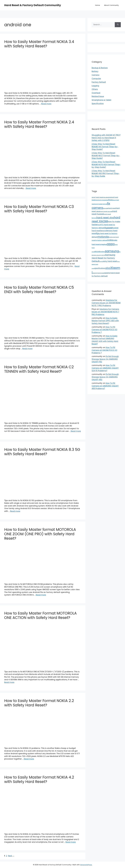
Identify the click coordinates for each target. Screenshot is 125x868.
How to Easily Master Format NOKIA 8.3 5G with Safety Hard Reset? (42, 452)
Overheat (96, 93)
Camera (95, 75)
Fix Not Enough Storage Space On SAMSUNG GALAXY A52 (105, 377)
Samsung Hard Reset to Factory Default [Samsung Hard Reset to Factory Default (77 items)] (103, 258)
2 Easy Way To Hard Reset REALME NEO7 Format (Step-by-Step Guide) (106, 156)
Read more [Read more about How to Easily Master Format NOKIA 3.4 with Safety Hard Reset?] (46, 104)
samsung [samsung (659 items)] (112, 251)
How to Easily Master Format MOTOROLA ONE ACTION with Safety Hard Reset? (40, 615)
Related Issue (98, 96)
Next (11, 856)
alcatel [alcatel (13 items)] (106, 197)
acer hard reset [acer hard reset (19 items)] (98, 197)
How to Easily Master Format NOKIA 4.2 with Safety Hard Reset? (39, 779)
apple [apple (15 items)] (106, 200)
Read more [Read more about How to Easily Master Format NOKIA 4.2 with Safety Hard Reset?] (71, 842)
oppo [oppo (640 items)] (111, 244)
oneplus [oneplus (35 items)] (103, 244)
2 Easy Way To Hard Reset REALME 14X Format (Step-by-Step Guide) (105, 147)
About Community (111, 5)
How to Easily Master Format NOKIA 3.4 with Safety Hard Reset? (39, 44)
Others (95, 89)
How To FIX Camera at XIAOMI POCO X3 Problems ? (104, 330)
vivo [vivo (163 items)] (108, 268)
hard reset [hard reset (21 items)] (112, 208)
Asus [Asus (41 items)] (110, 200)
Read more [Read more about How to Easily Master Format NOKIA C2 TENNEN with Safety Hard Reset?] (76, 431)
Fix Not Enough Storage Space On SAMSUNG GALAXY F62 (105, 359)
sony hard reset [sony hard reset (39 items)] (110, 261)
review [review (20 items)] (102, 252)
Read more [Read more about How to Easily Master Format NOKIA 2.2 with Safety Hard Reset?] (29, 759)
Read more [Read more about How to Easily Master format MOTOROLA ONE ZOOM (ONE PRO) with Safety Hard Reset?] (41, 595)
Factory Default (99, 82)
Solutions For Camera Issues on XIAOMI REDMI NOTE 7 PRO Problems (106, 303)
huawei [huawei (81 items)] (108, 228)
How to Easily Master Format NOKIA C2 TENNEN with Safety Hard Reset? (39, 369)
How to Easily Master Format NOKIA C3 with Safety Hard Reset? (39, 209)
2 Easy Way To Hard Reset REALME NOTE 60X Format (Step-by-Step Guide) (106, 164)
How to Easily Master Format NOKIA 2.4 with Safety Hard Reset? (39, 124)
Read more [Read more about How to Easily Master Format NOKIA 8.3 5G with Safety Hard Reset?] (15, 511)
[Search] (118, 25)
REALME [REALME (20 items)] (97, 252)
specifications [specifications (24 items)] (100, 268)
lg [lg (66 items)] (97, 233)
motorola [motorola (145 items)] (103, 237)
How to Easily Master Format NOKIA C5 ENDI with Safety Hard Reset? (39, 290)
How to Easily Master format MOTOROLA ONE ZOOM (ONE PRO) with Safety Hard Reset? (40, 534)
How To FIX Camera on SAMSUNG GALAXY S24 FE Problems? (105, 368)
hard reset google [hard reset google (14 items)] (106, 211)
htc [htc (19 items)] (99, 225)
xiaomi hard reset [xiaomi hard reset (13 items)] (99, 273)
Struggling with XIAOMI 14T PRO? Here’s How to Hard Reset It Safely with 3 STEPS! (106, 138)
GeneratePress (86, 865)
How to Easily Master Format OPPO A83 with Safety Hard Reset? (105, 321)
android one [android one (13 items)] (100, 200)
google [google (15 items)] (106, 208)
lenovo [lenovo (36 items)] (103, 231)
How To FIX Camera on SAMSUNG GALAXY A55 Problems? (105, 386)
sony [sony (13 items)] (101, 261)
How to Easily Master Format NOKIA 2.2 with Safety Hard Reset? (39, 703)
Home (98, 5)
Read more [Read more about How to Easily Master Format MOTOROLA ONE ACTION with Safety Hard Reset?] (9, 682)
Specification (98, 104)
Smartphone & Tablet (101, 100)
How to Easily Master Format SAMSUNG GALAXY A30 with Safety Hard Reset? (105, 340)
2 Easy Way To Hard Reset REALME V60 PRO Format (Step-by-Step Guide (106, 173)
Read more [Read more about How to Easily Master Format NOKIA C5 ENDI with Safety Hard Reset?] (27, 349)
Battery (95, 71)
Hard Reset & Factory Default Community (33, 5)
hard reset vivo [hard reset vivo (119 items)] (105, 218)
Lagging (95, 86)
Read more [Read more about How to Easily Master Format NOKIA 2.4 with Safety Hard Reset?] (31, 188)
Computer (96, 79)
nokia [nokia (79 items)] (110, 240)
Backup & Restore (100, 68)
